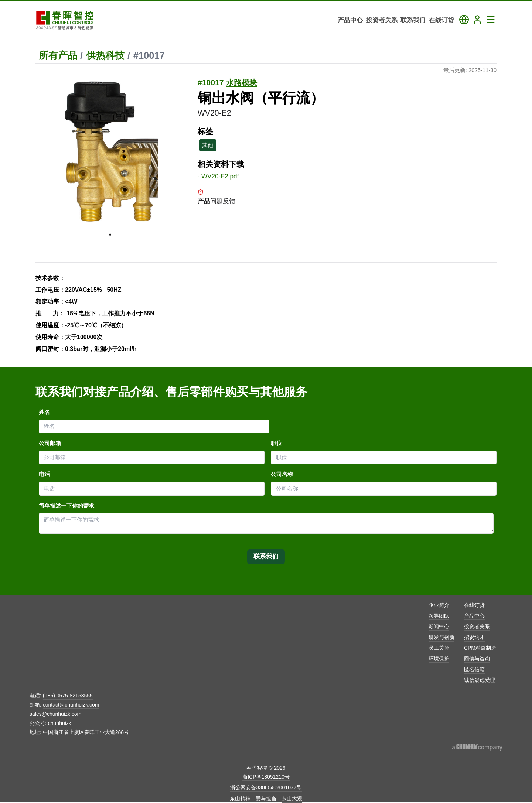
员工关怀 (439, 648)
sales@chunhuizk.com (55, 714)
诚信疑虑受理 (480, 680)
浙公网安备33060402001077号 (266, 787)
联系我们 (266, 556)
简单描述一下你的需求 (66, 506)
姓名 (44, 412)
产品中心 (474, 616)
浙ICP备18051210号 (266, 777)
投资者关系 (477, 626)
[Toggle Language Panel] (464, 20)
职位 (276, 443)
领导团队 (439, 616)
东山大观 (292, 799)
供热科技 (105, 55)
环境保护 (439, 659)
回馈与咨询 (477, 659)
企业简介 (439, 605)
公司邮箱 (50, 443)
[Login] (477, 20)
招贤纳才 (474, 637)
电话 (44, 474)
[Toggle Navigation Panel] (491, 20)
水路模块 (242, 83)
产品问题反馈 (216, 197)
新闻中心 (439, 626)
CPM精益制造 (480, 648)
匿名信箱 (474, 669)
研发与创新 (441, 637)
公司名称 (282, 474)
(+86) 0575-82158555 (68, 696)
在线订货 (474, 605)
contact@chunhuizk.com (71, 705)
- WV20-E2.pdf (218, 176)
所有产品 (58, 55)
